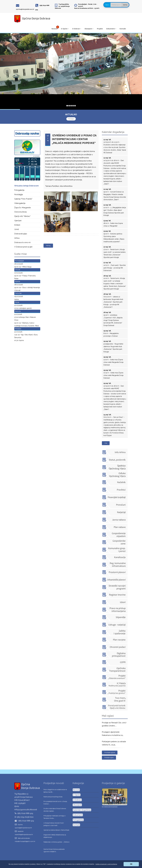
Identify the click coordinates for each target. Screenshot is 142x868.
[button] (106, 864)
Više (106, 443)
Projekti (100, 29)
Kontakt (123, 29)
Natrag (48, 246)
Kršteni (17, 225)
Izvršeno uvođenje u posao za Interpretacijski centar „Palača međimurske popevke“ (74, 139)
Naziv (107, 5)
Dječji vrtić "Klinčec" (22, 216)
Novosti (55, 29)
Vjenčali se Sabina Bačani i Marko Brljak (56, 830)
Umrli (17, 229)
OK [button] (131, 864)
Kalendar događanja (82, 810)
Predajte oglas (109, 758)
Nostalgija (19, 194)
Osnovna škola (20, 212)
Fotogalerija (19, 190)
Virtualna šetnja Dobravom (27, 186)
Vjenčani (18, 221)
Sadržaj (125, 5)
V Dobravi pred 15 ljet (23, 247)
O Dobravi (77, 29)
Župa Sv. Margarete (23, 208)
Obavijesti (89, 29)
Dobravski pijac (21, 234)
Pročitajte (71, 119)
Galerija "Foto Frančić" (23, 199)
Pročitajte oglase (110, 752)
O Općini (65, 29)
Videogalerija (20, 203)
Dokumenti (111, 29)
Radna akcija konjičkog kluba (53, 797)
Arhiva (17, 238)
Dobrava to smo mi (22, 242)
